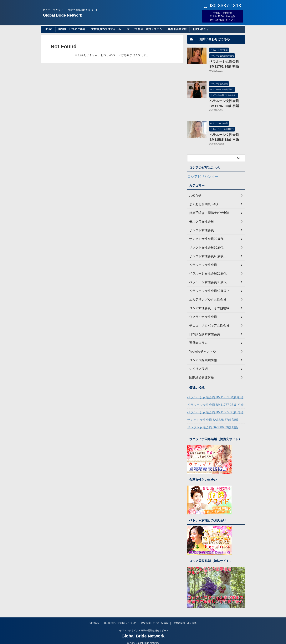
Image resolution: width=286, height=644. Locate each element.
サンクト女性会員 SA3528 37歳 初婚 (209, 415)
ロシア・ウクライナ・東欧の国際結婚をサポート (143, 626)
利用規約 (94, 619)
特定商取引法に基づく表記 (155, 619)
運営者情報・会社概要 (185, 619)
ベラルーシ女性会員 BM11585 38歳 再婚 (212, 408)
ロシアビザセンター (200, 173)
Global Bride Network (62, 15)
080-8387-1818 (223, 6)
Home (49, 29)
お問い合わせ (201, 29)
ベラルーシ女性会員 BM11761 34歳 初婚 (212, 393)
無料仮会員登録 (177, 29)
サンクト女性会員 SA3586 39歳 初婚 (209, 423)
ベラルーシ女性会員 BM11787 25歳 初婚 (212, 400)
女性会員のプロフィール (106, 29)
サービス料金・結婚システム (144, 29)
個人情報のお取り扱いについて (120, 619)
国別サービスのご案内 (72, 29)
